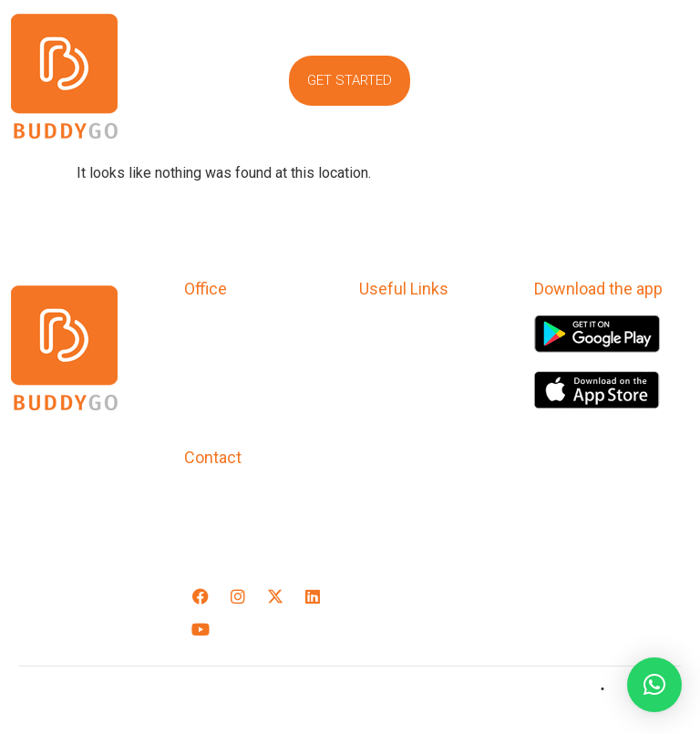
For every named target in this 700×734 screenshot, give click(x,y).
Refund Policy (409, 379)
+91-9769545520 (246, 496)
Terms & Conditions (431, 353)
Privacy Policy (409, 328)
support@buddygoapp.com (283, 535)
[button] (583, 26)
